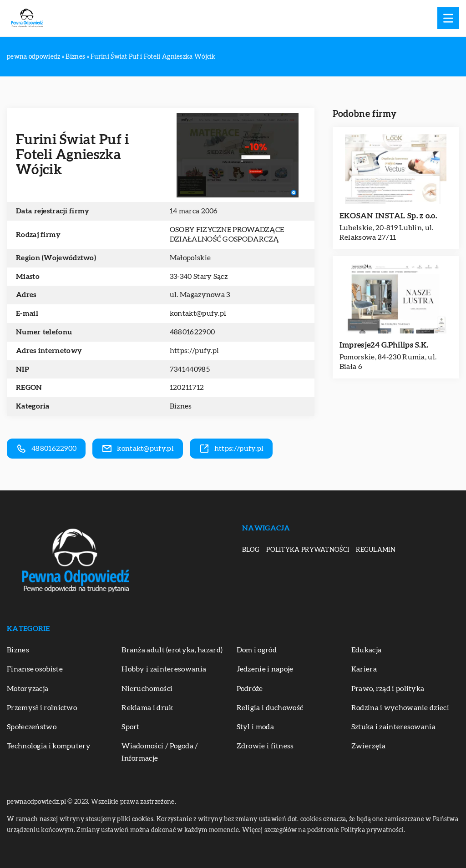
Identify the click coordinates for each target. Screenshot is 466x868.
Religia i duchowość (270, 708)
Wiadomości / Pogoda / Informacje (160, 752)
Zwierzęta (369, 746)
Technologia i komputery (49, 746)
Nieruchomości (147, 689)
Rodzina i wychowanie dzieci (400, 708)
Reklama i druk (147, 708)
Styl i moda (255, 727)
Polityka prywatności (308, 550)
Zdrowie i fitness (265, 746)
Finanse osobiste (35, 669)
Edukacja (366, 650)
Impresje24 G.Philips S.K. (384, 345)
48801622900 (192, 332)
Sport (131, 727)
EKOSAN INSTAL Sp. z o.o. (388, 216)
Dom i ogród (257, 650)
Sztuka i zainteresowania (393, 727)
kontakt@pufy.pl (198, 313)
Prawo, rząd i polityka (388, 689)
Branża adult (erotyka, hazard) (172, 650)
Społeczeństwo (32, 727)
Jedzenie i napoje (265, 669)
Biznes (181, 406)
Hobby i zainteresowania (164, 669)
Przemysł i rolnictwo (42, 708)
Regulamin (376, 550)
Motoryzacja (28, 689)
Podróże (250, 689)
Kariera (364, 669)
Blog (251, 550)
